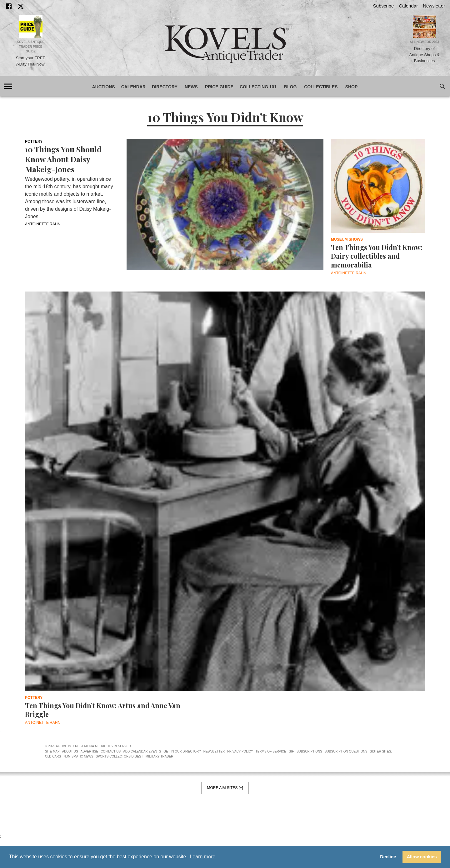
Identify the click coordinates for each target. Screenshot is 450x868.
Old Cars (53, 756)
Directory (165, 87)
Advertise (90, 751)
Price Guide (219, 87)
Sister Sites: (381, 751)
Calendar (408, 6)
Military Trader (160, 756)
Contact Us (111, 751)
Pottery (34, 141)
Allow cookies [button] (422, 857)
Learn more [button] (202, 857)
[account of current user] (8, 86)
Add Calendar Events (142, 751)
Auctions (104, 87)
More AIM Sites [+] (225, 788)
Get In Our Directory (182, 751)
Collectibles (321, 87)
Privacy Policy (240, 751)
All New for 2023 (424, 42)
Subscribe (384, 6)
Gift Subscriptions (305, 751)
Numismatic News (78, 756)
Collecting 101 (258, 87)
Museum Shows (347, 239)
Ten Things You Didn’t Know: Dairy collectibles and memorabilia (377, 256)
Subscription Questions (346, 751)
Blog (290, 87)
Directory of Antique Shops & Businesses (425, 55)
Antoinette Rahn (43, 224)
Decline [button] (388, 857)
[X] (21, 6)
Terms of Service (271, 751)
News (191, 87)
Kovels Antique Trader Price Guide (31, 47)
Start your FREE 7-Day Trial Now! (31, 61)
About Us (70, 751)
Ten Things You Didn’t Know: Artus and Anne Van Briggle (103, 710)
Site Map (52, 751)
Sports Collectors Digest (120, 756)
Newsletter (434, 6)
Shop (352, 87)
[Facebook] (9, 6)
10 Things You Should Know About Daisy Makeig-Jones (63, 159)
